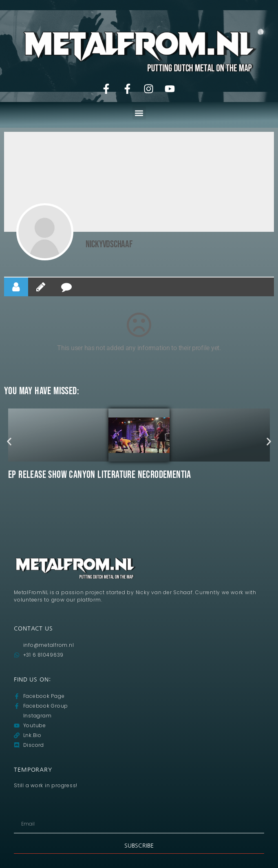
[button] (139, 113)
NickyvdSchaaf (109, 244)
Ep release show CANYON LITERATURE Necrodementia (100, 475)
